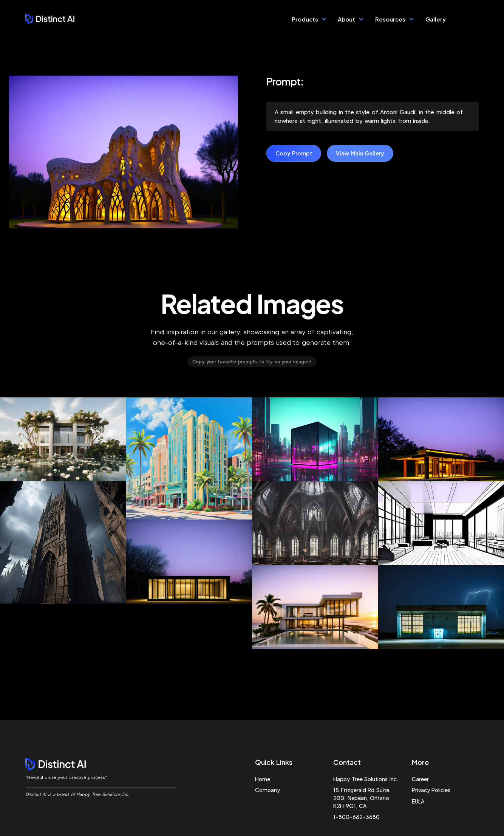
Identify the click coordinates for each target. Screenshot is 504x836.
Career (420, 779)
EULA (418, 801)
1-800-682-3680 (356, 817)
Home (263, 779)
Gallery (436, 19)
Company (267, 790)
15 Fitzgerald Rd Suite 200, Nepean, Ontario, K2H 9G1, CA (362, 798)
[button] (309, 19)
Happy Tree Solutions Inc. (366, 779)
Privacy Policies (431, 790)
